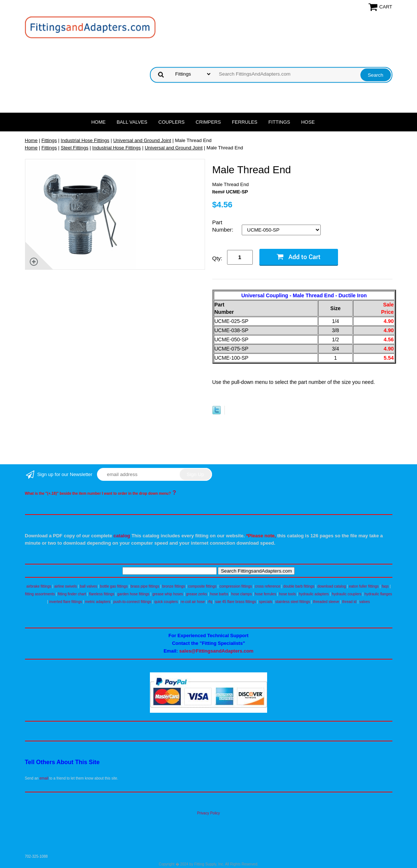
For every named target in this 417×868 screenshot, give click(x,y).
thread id (349, 602)
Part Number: (224, 226)
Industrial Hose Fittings (85, 140)
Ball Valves (132, 122)
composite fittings (202, 586)
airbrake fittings (39, 586)
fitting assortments (40, 594)
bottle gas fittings (114, 586)
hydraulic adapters (314, 594)
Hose (308, 122)
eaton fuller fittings (364, 586)
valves (364, 602)
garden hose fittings (133, 594)
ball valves (89, 586)
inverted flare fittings (66, 602)
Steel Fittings (74, 148)
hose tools (288, 594)
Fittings (279, 122)
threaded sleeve (326, 602)
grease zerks (196, 594)
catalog (122, 536)
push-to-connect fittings (132, 602)
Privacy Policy (208, 813)
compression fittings (236, 586)
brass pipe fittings (145, 586)
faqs (385, 586)
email (44, 778)
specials (266, 602)
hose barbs (219, 594)
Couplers (172, 122)
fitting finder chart (72, 594)
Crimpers (208, 122)
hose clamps (241, 594)
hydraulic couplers (347, 594)
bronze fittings (174, 586)
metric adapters (98, 602)
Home (98, 122)
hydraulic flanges (378, 594)
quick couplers (166, 602)
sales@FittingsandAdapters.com (216, 651)
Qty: (218, 258)
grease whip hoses (168, 594)
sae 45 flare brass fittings (236, 602)
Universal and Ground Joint (142, 140)
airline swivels (66, 586)
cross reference (268, 586)
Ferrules (245, 122)
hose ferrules (266, 594)
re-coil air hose (193, 602)
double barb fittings (299, 586)
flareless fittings (102, 594)
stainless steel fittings (293, 602)
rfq (210, 602)
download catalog (332, 586)
